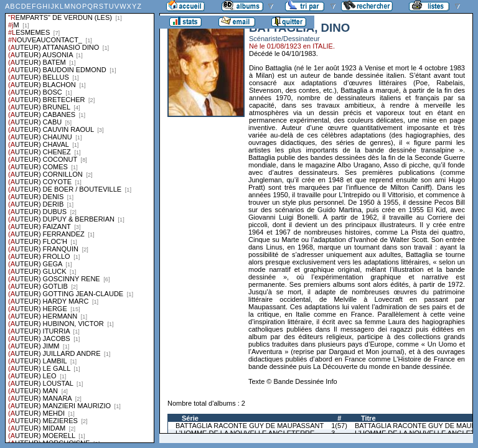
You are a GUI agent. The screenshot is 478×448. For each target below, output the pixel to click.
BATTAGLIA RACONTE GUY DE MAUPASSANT (250, 426)
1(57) (339, 426)
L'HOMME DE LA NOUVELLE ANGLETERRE (245, 433)
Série (190, 418)
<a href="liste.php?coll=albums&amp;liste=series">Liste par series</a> (80, 222)
